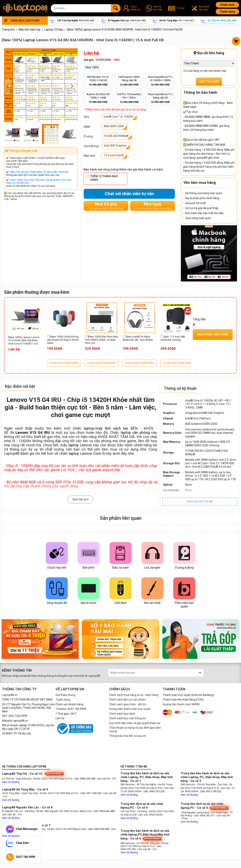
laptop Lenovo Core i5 (87, 454)
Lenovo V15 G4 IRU (33, 433)
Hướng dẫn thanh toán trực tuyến (130, 709)
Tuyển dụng (227, 12)
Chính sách (227, 5)
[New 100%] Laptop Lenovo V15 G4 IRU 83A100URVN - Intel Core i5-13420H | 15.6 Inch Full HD (24, 341)
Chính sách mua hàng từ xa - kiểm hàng (134, 695)
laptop (89, 428)
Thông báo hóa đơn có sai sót (127, 736)
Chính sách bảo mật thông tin (127, 718)
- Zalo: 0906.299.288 (84, 779)
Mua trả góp (106, 206)
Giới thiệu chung (65, 695)
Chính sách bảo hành (122, 714)
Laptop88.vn (10, 695)
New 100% (92, 67)
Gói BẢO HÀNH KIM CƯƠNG (201, 126)
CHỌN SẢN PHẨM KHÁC (64, 363)
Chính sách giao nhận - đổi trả (128, 704)
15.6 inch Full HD (114, 155)
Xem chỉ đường (11, 782)
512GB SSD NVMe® (116, 136)
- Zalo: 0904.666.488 (103, 811)
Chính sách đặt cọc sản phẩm (127, 700)
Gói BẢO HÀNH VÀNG (198, 117)
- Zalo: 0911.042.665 (91, 793)
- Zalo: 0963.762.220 (153, 791)
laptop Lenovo (80, 445)
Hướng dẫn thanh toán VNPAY (181, 704)
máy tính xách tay (112, 428)
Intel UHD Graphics (115, 146)
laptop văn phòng (135, 433)
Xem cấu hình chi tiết (200, 501)
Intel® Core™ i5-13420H (119, 117)
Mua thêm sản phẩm (213, 334)
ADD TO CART (209, 82)
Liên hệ (60, 718)
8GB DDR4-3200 (114, 126)
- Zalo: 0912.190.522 (210, 791)
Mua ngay (152, 206)
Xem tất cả (81, 499)
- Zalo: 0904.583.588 (98, 829)
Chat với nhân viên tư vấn (129, 194)
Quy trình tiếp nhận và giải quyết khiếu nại (135, 723)
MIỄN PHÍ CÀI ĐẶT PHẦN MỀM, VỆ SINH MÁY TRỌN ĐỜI (39, 172)
